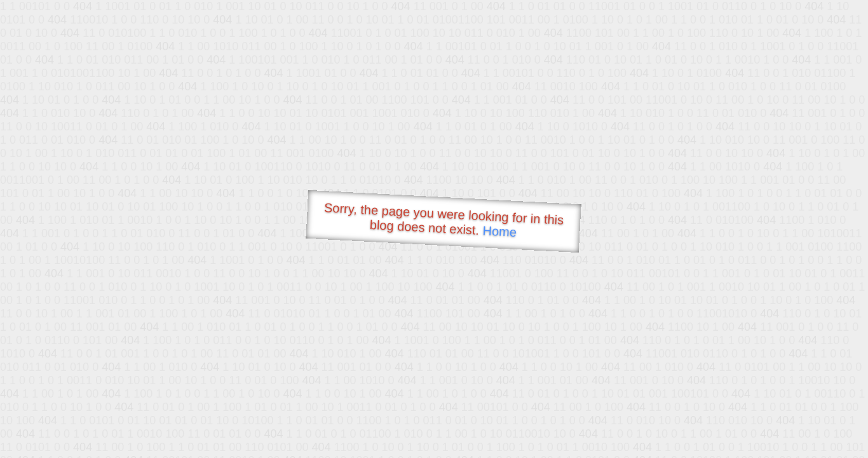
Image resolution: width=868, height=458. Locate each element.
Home (499, 231)
